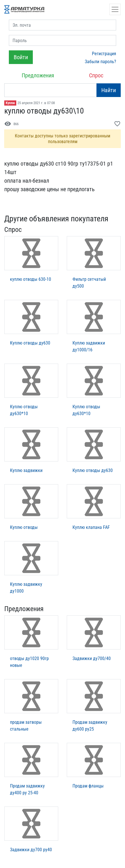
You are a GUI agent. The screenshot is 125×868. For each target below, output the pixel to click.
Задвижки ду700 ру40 (31, 850)
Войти (21, 57)
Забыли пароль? (100, 62)
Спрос (96, 75)
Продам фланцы (88, 786)
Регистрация (104, 54)
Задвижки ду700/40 (92, 658)
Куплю (10, 103)
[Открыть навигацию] (115, 9)
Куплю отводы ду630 (30, 343)
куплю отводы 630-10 (31, 279)
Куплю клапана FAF (91, 527)
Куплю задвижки (26, 470)
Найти (109, 90)
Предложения (38, 75)
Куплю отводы (24, 527)
